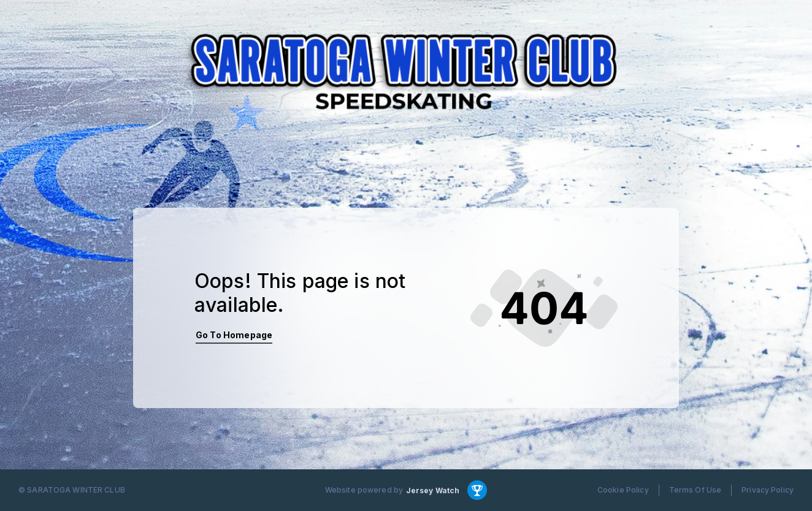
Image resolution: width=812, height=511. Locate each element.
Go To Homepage (234, 335)
